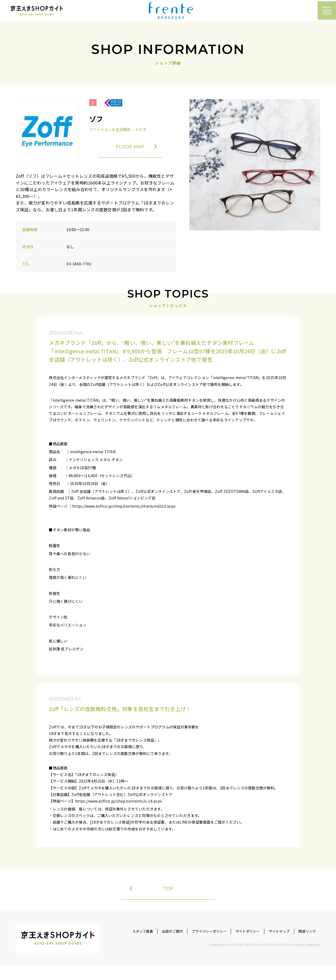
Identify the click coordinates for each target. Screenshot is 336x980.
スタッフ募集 (123, 946)
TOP (152, 891)
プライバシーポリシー (197, 946)
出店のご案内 (156, 946)
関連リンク (306, 946)
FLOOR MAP (141, 147)
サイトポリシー (239, 946)
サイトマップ (274, 946)
